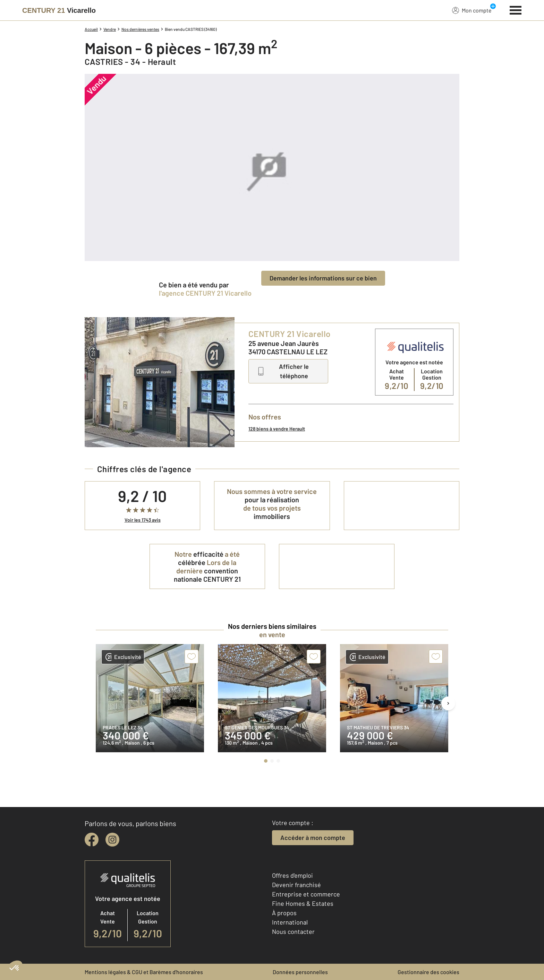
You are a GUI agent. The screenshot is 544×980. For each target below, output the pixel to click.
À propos (284, 913)
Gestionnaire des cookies (428, 972)
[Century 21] (59, 10)
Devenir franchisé (296, 885)
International (290, 922)
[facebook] (92, 840)
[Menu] (516, 9)
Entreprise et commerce (306, 894)
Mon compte (472, 10)
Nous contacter (293, 931)
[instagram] (112, 840)
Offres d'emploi (292, 875)
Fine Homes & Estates (303, 903)
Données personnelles (300, 972)
